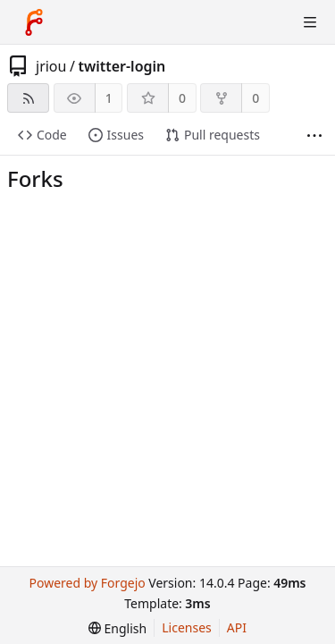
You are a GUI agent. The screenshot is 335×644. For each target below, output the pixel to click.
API (237, 627)
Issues (116, 135)
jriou (51, 66)
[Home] (34, 22)
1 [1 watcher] (109, 98)
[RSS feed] (28, 98)
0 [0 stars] (182, 98)
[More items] (314, 136)
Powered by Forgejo (87, 583)
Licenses (187, 627)
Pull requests (213, 135)
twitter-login (121, 66)
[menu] (117, 628)
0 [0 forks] (255, 98)
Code (42, 135)
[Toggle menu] (310, 22)
